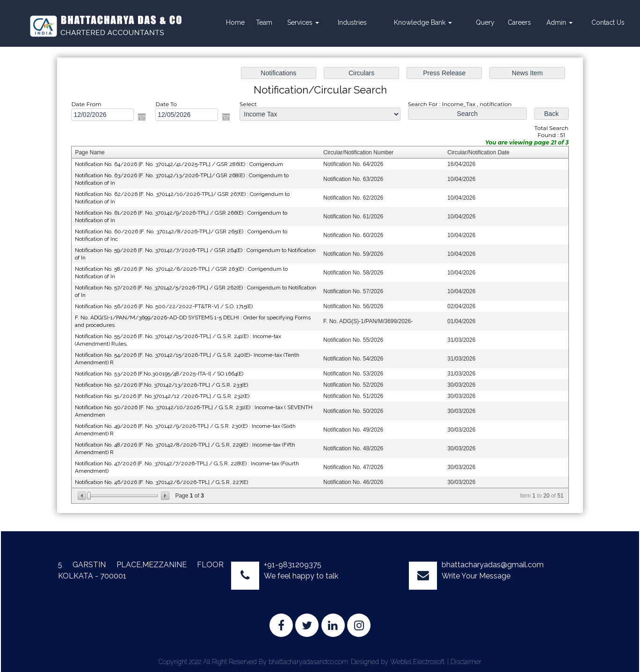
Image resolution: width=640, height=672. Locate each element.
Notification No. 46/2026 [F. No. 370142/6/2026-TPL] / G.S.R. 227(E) (164, 479)
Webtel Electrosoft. (418, 662)
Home (235, 22)
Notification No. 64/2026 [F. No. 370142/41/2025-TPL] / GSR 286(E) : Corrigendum (181, 166)
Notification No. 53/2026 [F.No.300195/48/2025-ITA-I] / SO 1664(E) (162, 372)
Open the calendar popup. (145, 120)
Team (264, 22)
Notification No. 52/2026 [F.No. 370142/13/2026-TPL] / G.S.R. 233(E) (164, 383)
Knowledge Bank (423, 22)
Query (485, 22)
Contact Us (608, 22)
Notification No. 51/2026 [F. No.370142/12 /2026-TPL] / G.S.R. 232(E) (165, 394)
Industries (352, 22)
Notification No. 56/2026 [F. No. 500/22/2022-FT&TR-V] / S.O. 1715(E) (167, 306)
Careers (519, 22)
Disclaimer (466, 662)
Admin (560, 22)
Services (303, 22)
